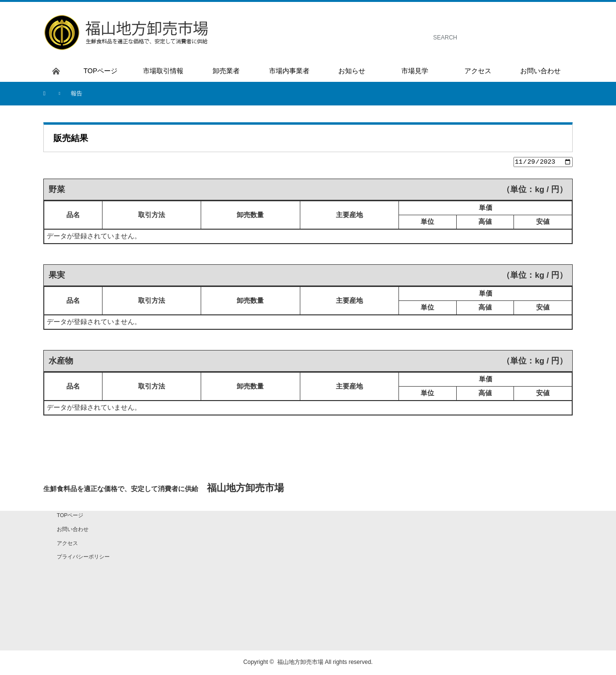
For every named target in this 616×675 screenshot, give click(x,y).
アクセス (67, 544)
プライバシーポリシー (83, 558)
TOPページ (70, 517)
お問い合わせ (73, 531)
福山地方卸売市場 (300, 663)
